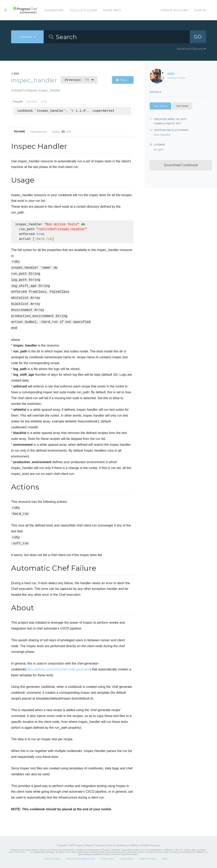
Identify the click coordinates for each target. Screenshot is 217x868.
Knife (44, 102)
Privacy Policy (107, 859)
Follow (124, 80)
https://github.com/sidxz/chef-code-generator (58, 669)
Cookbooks (54, 10)
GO (198, 37)
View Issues (182, 106)
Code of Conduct (52, 859)
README (19, 131)
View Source (160, 106)
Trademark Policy (148, 859)
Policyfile (18, 102)
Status (165, 859)
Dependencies (39, 132)
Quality (61, 132)
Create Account (174, 10)
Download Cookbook (181, 165)
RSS (15, 74)
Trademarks (19, 852)
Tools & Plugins (83, 10)
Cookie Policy (127, 859)
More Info (112, 10)
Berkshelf (32, 102)
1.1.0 (77, 80)
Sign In (200, 10)
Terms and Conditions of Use (80, 859)
